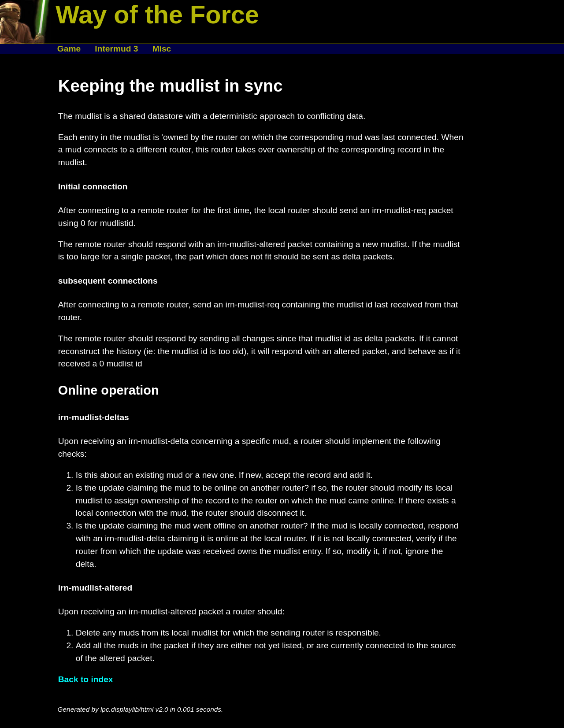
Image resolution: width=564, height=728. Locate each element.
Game (69, 49)
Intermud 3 (116, 49)
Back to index (86, 679)
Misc (162, 49)
